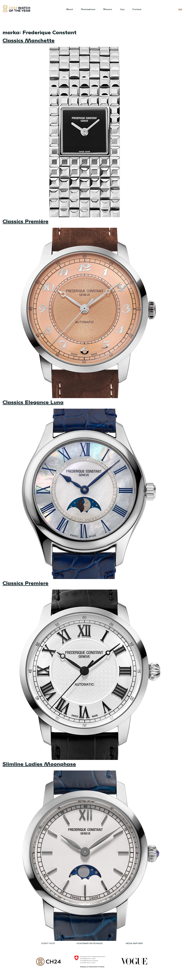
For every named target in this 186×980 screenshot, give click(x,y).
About (70, 9)
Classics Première (25, 221)
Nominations (88, 9)
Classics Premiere (25, 583)
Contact (137, 9)
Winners (108, 9)
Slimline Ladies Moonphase (39, 764)
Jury (122, 9)
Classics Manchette (29, 40)
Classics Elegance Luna (33, 402)
